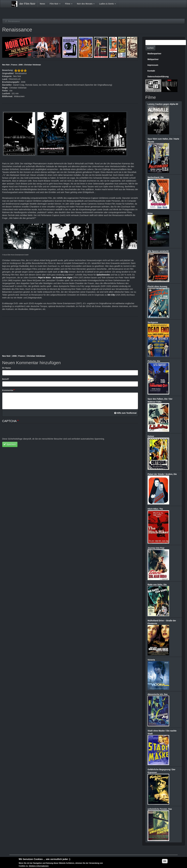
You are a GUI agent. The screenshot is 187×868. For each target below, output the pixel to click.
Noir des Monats (86, 4)
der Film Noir (27, 4)
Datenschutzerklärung (158, 77)
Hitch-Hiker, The (155, 509)
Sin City (64, 272)
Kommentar (8, 390)
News (43, 4)
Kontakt (151, 71)
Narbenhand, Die (156, 177)
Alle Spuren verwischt (158, 251)
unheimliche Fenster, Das (160, 809)
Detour (151, 436)
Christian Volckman (33, 65)
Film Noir (55, 4)
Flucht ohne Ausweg (157, 286)
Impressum (153, 65)
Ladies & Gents (107, 4)
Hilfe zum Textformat (125, 413)
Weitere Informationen (39, 866)
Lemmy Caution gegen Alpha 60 (163, 104)
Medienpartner (154, 54)
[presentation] (24, 432)
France (14, 65)
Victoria (151, 660)
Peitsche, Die (154, 361)
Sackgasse (153, 322)
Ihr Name (6, 368)
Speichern (10, 444)
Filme (69, 4)
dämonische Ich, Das (158, 694)
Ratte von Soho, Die (157, 585)
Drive (150, 213)
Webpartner (153, 59)
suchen (150, 48)
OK (165, 861)
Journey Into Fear (156, 548)
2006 (21, 65)
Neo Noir (6, 65)
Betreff (5, 379)
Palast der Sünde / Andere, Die (162, 474)
